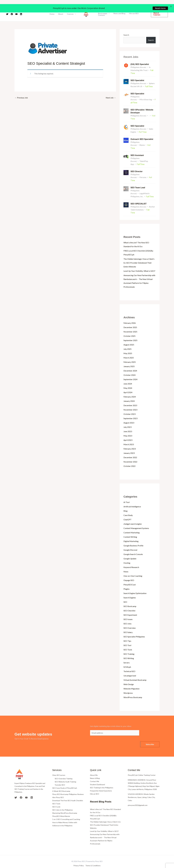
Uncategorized (130, 669)
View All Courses (59, 769)
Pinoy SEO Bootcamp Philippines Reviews (68, 788)
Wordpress (128, 687)
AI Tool (127, 496)
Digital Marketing (131, 535)
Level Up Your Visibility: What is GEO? (139, 265)
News (126, 565)
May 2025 (128, 347)
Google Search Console (133, 548)
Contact (101, 9)
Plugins (127, 583)
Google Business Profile (133, 539)
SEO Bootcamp (130, 600)
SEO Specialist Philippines (134, 630)
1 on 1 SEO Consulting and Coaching (66, 813)
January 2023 (129, 447)
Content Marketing (132, 526)
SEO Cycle (56, 800)
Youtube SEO (60, 779)
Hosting (127, 556)
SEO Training (129, 648)
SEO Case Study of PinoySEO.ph (65, 782)
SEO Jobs (127, 617)
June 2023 (128, 425)
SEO (125, 596)
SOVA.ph (127, 661)
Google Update (130, 552)
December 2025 (130, 321)
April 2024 (128, 386)
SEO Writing (129, 652)
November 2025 (130, 325)
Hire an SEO (95, 787)
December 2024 (130, 364)
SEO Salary (128, 626)
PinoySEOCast (130, 578)
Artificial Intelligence (132, 500)
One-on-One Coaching (133, 569)
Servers (127, 656)
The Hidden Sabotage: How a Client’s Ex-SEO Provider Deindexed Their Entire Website (139, 256)
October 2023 (129, 408)
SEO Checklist (129, 604)
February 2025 (130, 356)
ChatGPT (127, 513)
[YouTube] (26, 791)
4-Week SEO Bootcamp (61, 785)
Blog (125, 504)
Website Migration (131, 682)
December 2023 (130, 399)
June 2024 (128, 377)
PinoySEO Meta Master (61, 810)
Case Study (128, 509)
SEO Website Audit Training (65, 775)
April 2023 (128, 434)
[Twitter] (16, 791)
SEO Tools (128, 643)
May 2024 (128, 382)
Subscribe (150, 738)
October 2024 (129, 369)
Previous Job (21, 91)
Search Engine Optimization (135, 587)
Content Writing (130, 530)
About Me (94, 769)
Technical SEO (129, 665)
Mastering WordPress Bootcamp (65, 807)
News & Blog (95, 772)
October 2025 (129, 330)
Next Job (111, 91)
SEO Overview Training (64, 772)
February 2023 (130, 442)
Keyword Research (131, 561)
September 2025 (130, 334)
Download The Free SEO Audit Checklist (68, 794)
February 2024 (130, 390)
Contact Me (95, 775)
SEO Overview (130, 622)
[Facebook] (21, 791)
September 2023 (130, 412)
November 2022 (130, 455)
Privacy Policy (79, 859)
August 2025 (129, 338)
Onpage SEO (129, 574)
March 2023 (129, 438)
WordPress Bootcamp (133, 691)
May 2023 (128, 429)
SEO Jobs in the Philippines (63, 804)
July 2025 (127, 343)
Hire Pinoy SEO (58, 791)
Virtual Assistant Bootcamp (135, 674)
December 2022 (130, 451)
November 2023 (130, 403)
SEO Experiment (130, 609)
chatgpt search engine (133, 517)
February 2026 (130, 317)
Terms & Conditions (93, 859)
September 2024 (130, 373)
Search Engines (130, 591)
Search (126, 29)
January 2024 (129, 395)
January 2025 (129, 360)
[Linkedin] (32, 791)
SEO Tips (127, 635)
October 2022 (129, 460)
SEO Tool (127, 639)
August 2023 (129, 416)
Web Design (129, 678)
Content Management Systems (136, 522)
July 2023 (127, 421)
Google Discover (130, 543)
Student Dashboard (97, 778)
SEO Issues (128, 613)
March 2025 (129, 351)
